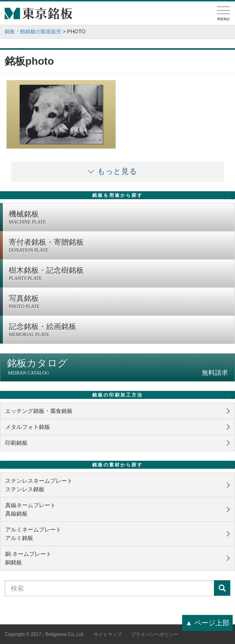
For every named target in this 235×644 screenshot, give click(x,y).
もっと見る (117, 171)
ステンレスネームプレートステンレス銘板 (39, 485)
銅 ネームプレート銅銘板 (28, 558)
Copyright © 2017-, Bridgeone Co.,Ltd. (44, 634)
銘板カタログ (117, 367)
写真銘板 (119, 302)
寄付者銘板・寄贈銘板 (119, 246)
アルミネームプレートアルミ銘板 (33, 534)
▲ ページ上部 (207, 623)
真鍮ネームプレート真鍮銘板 (30, 509)
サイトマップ (108, 634)
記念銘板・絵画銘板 (119, 330)
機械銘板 (119, 218)
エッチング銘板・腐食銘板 (39, 411)
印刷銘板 (16, 443)
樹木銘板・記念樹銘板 (119, 274)
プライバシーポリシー (154, 634)
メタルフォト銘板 (28, 427)
